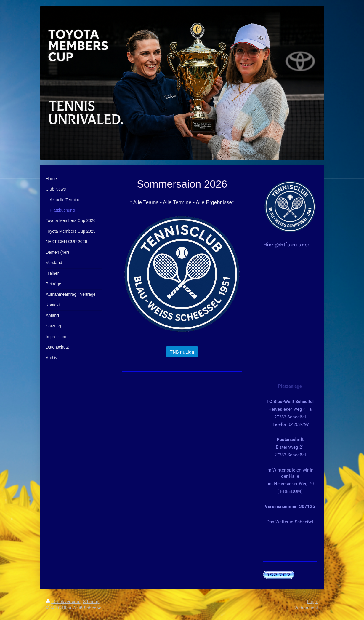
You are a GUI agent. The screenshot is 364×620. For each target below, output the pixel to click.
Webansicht (306, 608)
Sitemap (91, 601)
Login (313, 601)
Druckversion (63, 601)
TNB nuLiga (182, 352)
